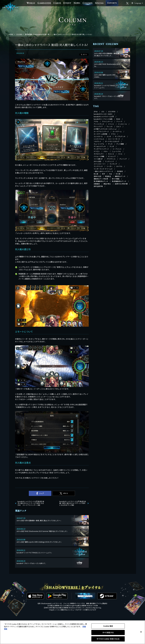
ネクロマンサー (99, 154)
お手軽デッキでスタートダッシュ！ (105, 129)
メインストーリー (100, 164)
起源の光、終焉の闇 (121, 184)
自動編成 (97, 184)
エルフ (119, 126)
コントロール (98, 136)
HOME (11, 34)
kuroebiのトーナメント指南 (103, 119)
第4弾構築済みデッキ (119, 181)
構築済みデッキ (120, 176)
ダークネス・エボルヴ (112, 141)
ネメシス (111, 154)
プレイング (123, 159)
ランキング (113, 164)
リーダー (110, 166)
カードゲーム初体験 (100, 134)
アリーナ (119, 121)
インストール (122, 124)
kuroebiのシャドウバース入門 (104, 116)
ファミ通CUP (98, 159)
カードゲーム (117, 131)
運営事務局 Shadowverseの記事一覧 (37, 34)
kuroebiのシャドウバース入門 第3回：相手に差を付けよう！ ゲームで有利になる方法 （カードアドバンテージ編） (31, 503)
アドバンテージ (107, 121)
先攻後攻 (120, 171)
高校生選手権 (98, 186)
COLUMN (19, 34)
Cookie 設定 (108, 626)
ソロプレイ (97, 141)
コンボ (109, 136)
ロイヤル (119, 166)
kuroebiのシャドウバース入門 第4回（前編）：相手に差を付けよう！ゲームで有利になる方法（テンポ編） (73, 503)
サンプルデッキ (120, 136)
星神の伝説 (97, 176)
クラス (113, 134)
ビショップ (112, 156)
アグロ (96, 121)
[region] (72, 632)
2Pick (96, 111)
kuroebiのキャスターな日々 (103, 114)
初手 (104, 174)
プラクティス (111, 159)
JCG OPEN (112, 111)
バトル (120, 154)
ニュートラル (116, 151)
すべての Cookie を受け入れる (108, 639)
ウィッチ (110, 126)
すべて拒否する (108, 632)
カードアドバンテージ (101, 131)
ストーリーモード (114, 139)
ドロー (106, 151)
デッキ (110, 144)
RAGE (118, 119)
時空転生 (108, 176)
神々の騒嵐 (116, 179)
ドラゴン (97, 151)
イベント (111, 124)
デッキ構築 (120, 144)
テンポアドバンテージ (101, 149)
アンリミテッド (99, 124)
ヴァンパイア (98, 126)
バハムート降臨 (99, 156)
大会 (110, 174)
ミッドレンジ (110, 161)
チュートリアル (99, 144)
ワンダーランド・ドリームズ (103, 169)
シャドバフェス (99, 139)
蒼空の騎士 (107, 184)
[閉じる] (141, 632)
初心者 (96, 174)
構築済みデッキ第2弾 (101, 179)
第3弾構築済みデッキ (101, 181)
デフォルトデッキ (100, 146)
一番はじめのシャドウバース (103, 171)
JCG (103, 111)
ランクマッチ (98, 166)
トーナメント (117, 149)
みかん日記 (97, 161)
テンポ (112, 146)
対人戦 (118, 174)
